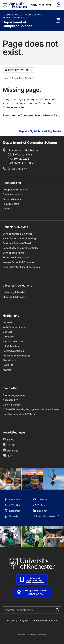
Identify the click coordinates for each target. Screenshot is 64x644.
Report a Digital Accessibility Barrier (40, 131)
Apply (34, 5)
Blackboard (9, 360)
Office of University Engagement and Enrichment (31, 409)
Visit (42, 5)
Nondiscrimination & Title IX (19, 414)
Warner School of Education (19, 262)
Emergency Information (45, 621)
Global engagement (14, 395)
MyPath (7, 370)
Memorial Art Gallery (15, 297)
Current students (13, 194)
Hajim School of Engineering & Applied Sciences (22, 16)
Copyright (24, 621)
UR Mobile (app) (12, 346)
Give (49, 5)
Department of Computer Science (17, 24)
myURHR (8, 365)
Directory (8, 337)
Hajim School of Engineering (19, 238)
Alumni (7, 209)
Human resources (13, 341)
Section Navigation (18, 70)
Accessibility (10, 400)
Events (9, 445)
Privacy (11, 621)
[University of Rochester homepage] (15, 5)
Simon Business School (16, 257)
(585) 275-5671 (18, 169)
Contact (7, 332)
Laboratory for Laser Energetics (21, 267)
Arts (8, 456)
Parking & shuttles (13, 351)
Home (6, 78)
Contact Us (31, 78)
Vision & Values (12, 405)
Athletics (10, 450)
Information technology (17, 356)
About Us (17, 78)
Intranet (7, 322)
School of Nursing (13, 253)
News (8, 439)
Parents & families (13, 199)
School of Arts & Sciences (18, 234)
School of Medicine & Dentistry (21, 248)
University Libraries (14, 292)
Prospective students (15, 190)
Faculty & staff (11, 204)
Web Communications (16, 327)
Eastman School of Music (17, 243)
